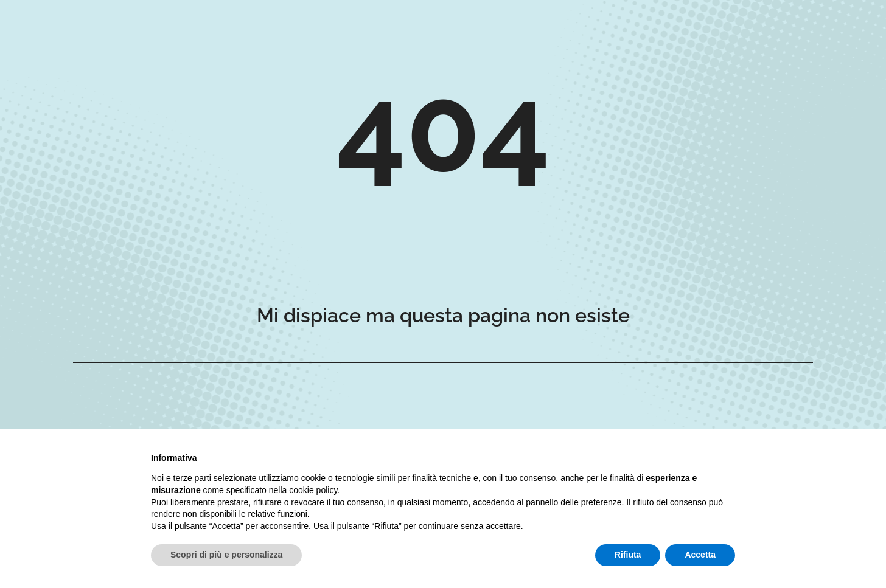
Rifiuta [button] (628, 555)
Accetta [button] (700, 555)
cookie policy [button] (313, 490)
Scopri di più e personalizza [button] (226, 555)
